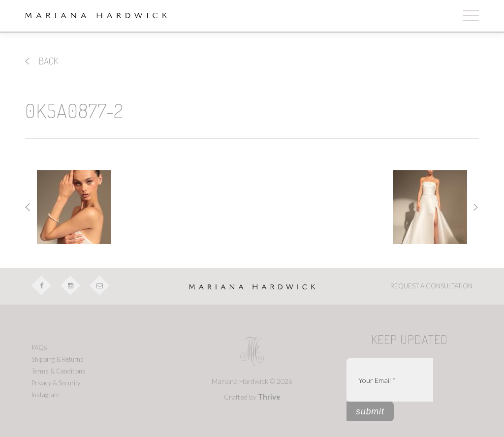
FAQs (39, 347)
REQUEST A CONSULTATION (431, 286)
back (42, 61)
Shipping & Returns (58, 359)
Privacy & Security (56, 383)
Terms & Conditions (59, 371)
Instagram (46, 395)
